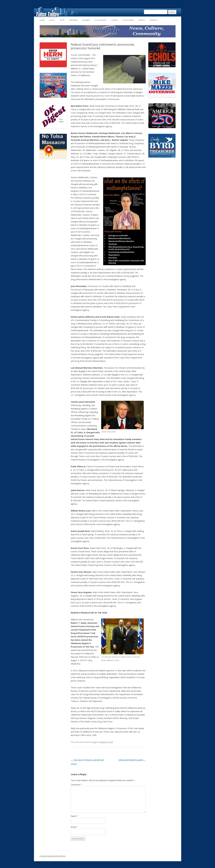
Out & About (101, 20)
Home (42, 20)
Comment (76, 785)
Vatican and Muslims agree (132, 760)
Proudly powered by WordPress (53, 856)
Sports (142, 20)
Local (52, 20)
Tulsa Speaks (128, 20)
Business (86, 20)
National (73, 20)
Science (115, 20)
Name (74, 816)
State (62, 20)
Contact (154, 20)
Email (74, 827)
